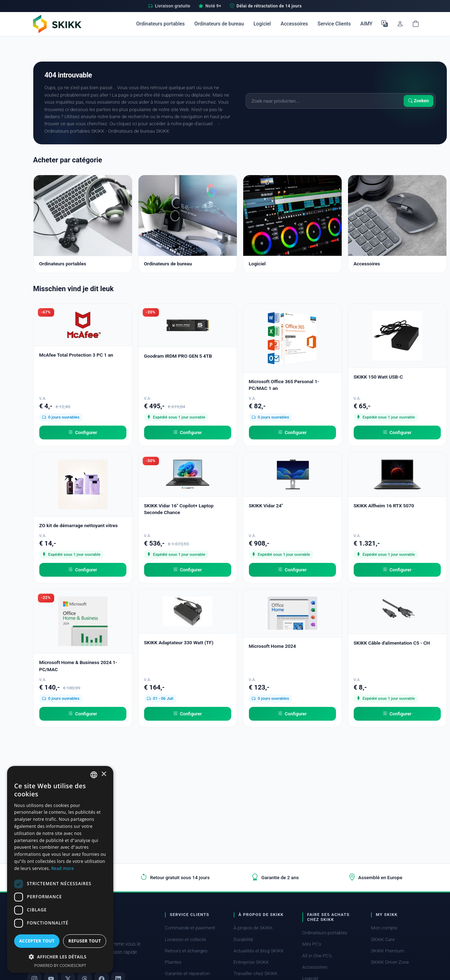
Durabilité (243, 939)
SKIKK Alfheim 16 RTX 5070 (384, 506)
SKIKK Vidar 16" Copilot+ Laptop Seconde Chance (179, 509)
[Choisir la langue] (385, 24)
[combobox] (94, 775)
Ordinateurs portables (161, 24)
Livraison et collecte (186, 939)
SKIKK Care (383, 939)
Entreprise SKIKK (251, 962)
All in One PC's (317, 956)
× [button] (104, 774)
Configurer (83, 433)
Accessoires (294, 24)
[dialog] (60, 869)
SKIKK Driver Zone (390, 962)
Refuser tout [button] (85, 941)
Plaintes (173, 962)
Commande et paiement (190, 928)
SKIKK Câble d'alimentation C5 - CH (392, 643)
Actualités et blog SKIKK (259, 951)
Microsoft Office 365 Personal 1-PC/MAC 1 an (284, 385)
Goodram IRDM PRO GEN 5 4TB (178, 356)
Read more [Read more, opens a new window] (63, 868)
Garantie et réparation (187, 973)
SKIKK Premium (388, 951)
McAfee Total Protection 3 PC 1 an (76, 355)
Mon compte (384, 928)
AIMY (366, 24)
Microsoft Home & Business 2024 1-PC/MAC (78, 666)
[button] (60, 957)
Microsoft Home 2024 (272, 646)
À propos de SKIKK (253, 928)
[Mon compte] (400, 24)
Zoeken (419, 101)
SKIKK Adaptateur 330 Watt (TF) (179, 642)
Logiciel (262, 24)
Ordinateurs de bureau (219, 24)
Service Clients (334, 24)
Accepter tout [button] (37, 941)
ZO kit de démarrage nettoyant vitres (79, 525)
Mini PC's (312, 944)
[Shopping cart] (416, 24)
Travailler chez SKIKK (256, 973)
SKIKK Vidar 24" (266, 506)
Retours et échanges (186, 951)
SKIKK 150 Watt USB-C (378, 377)
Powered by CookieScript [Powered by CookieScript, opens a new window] (60, 965)
